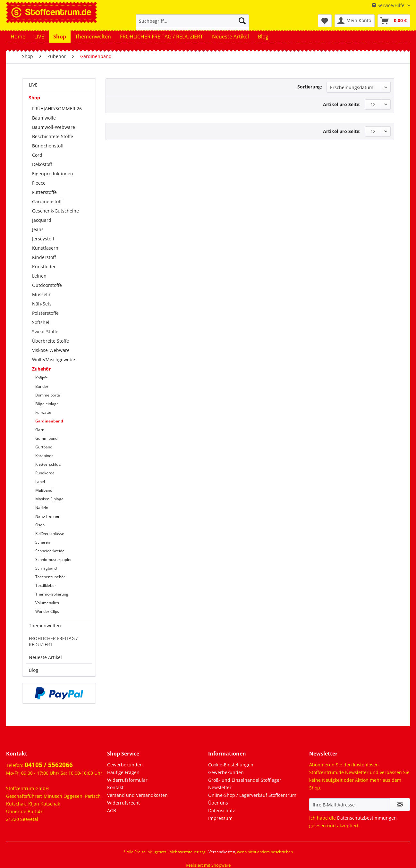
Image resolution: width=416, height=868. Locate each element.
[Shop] (60, 37)
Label (40, 482)
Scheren (43, 542)
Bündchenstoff (48, 146)
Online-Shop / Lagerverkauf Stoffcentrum (252, 795)
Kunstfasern (45, 248)
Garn (40, 430)
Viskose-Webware (51, 350)
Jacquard (42, 220)
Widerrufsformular (127, 780)
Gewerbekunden (125, 765)
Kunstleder (44, 267)
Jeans (38, 229)
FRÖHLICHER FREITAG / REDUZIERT (53, 641)
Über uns (218, 803)
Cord (37, 155)
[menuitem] (192, 24)
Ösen (40, 525)
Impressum (220, 818)
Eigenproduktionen (53, 174)
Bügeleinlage (47, 404)
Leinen (39, 276)
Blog (34, 670)
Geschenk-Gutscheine (55, 211)
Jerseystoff (43, 239)
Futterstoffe (44, 192)
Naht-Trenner (47, 516)
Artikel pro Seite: (342, 104)
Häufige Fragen (123, 772)
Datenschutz (222, 810)
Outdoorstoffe (47, 285)
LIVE (33, 85)
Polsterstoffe (45, 313)
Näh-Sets (42, 304)
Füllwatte (43, 412)
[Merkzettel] (325, 21)
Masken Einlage (49, 499)
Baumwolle (44, 118)
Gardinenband (49, 421)
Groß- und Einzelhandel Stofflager (245, 780)
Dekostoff (42, 164)
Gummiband (46, 438)
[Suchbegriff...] (192, 21)
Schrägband (46, 568)
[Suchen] (242, 21)
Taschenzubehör (50, 577)
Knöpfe (42, 378)
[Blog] (263, 37)
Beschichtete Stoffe (53, 136)
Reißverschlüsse (50, 534)
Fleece (39, 183)
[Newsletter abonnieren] (400, 805)
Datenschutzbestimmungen (367, 818)
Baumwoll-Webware (54, 127)
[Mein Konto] (355, 21)
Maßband (44, 490)
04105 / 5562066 (49, 765)
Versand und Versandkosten (137, 795)
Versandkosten (222, 852)
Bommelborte (48, 395)
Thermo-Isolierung (52, 594)
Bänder (42, 386)
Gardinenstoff (47, 201)
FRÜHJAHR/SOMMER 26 (57, 108)
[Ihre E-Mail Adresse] (350, 805)
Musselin (42, 294)
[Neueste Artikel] (230, 37)
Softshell (41, 322)
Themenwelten (45, 626)
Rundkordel (45, 473)
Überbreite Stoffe (51, 341)
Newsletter (220, 787)
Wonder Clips (47, 611)
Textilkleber (46, 585)
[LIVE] (39, 37)
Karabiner (44, 456)
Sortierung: (310, 87)
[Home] (18, 37)
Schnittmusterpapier (54, 559)
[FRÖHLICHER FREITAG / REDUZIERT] (161, 37)
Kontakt (115, 787)
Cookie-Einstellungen (231, 765)
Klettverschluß (48, 464)
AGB (112, 810)
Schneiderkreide (50, 551)
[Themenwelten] (93, 37)
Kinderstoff (44, 257)
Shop (34, 98)
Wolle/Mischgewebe (54, 359)
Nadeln (42, 508)
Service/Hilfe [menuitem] (389, 5)
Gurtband (44, 447)
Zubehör (41, 369)
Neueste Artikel (45, 657)
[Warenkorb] (394, 21)
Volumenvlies (47, 603)
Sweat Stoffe (45, 332)
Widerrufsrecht (123, 803)
